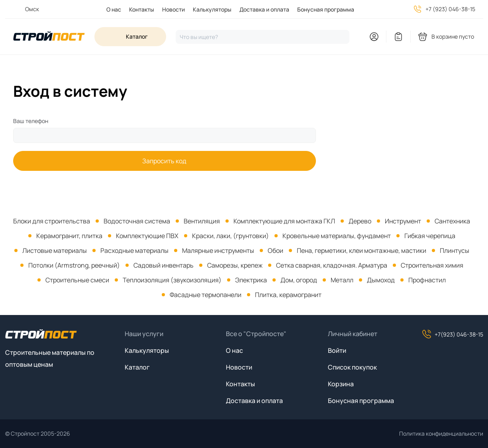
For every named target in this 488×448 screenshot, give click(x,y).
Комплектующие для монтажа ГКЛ (284, 221)
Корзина (341, 384)
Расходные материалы (134, 250)
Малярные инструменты (218, 250)
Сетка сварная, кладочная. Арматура (332, 265)
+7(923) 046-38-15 (453, 334)
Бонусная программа (326, 9)
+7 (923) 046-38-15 (450, 9)
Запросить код (164, 161)
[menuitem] (110, 9)
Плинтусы (455, 250)
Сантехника (452, 221)
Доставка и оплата (264, 9)
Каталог (137, 367)
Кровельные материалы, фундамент (337, 236)
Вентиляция (202, 221)
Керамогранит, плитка (69, 236)
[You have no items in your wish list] (398, 37)
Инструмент (403, 221)
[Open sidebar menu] (130, 37)
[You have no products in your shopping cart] (447, 37)
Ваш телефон (31, 121)
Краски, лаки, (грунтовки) (230, 236)
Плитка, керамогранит (288, 295)
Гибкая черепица (430, 236)
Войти (337, 350)
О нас (114, 9)
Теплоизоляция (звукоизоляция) (172, 280)
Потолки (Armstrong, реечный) (74, 265)
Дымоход (381, 280)
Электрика (251, 280)
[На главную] (49, 37)
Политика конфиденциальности (441, 433)
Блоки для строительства (52, 221)
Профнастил (427, 280)
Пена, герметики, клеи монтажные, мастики (362, 250)
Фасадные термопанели (206, 295)
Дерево (360, 221)
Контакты (142, 9)
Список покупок (352, 367)
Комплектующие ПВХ (147, 236)
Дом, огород (299, 280)
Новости (173, 9)
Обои (275, 250)
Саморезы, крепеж (235, 265)
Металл (342, 280)
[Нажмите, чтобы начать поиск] (263, 37)
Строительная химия (432, 265)
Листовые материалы (55, 250)
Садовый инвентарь (164, 265)
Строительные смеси (77, 280)
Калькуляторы (212, 9)
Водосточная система (137, 221)
